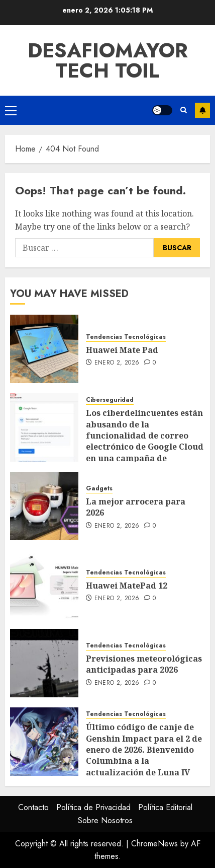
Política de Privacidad (93, 807)
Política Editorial (165, 807)
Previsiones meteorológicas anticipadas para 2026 (144, 664)
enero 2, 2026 (117, 363)
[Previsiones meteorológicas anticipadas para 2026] (44, 663)
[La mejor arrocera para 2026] (44, 506)
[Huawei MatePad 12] (44, 585)
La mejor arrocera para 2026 (136, 507)
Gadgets (99, 489)
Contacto (33, 807)
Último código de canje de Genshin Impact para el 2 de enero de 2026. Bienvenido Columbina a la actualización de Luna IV (144, 750)
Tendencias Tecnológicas (126, 337)
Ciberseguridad (110, 400)
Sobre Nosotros (105, 820)
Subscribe (202, 110)
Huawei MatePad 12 (127, 586)
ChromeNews (154, 844)
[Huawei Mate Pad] (44, 349)
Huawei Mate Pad (122, 350)
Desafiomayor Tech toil (108, 60)
